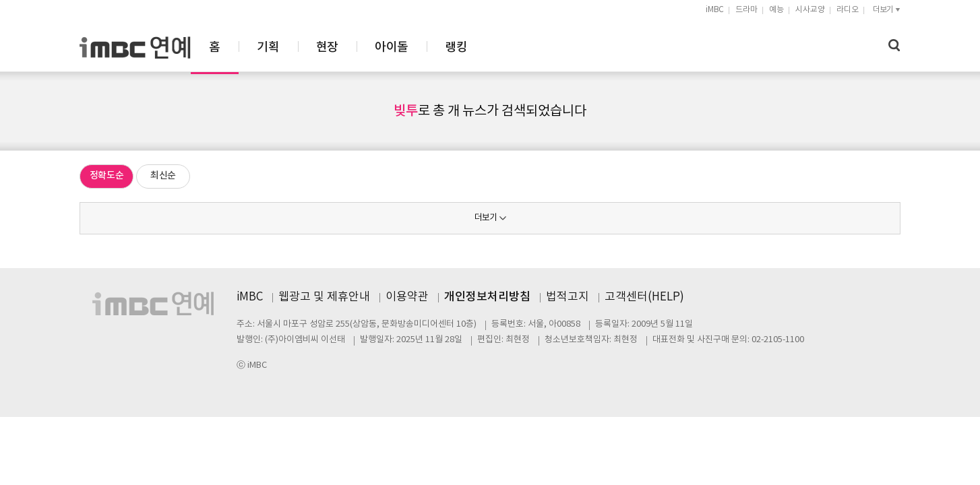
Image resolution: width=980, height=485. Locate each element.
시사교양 (810, 10)
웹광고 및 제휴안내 (324, 297)
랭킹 (604, 47)
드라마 (746, 10)
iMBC (715, 10)
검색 (894, 45)
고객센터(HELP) (644, 297)
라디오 (848, 10)
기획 (416, 47)
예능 (776, 10)
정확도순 (107, 175)
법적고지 (568, 297)
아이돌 (540, 47)
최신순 (163, 175)
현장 (476, 47)
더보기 (486, 218)
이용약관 (407, 297)
